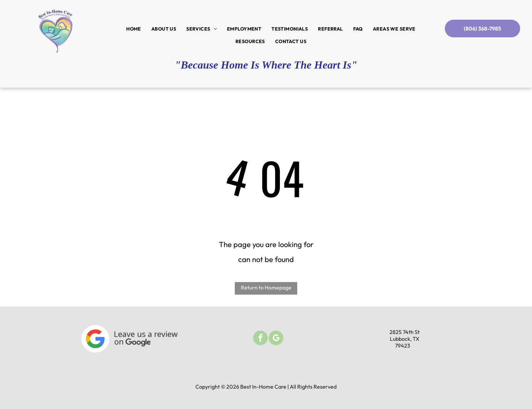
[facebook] (260, 339)
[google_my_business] (276, 339)
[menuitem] (134, 29)
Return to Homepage (266, 287)
